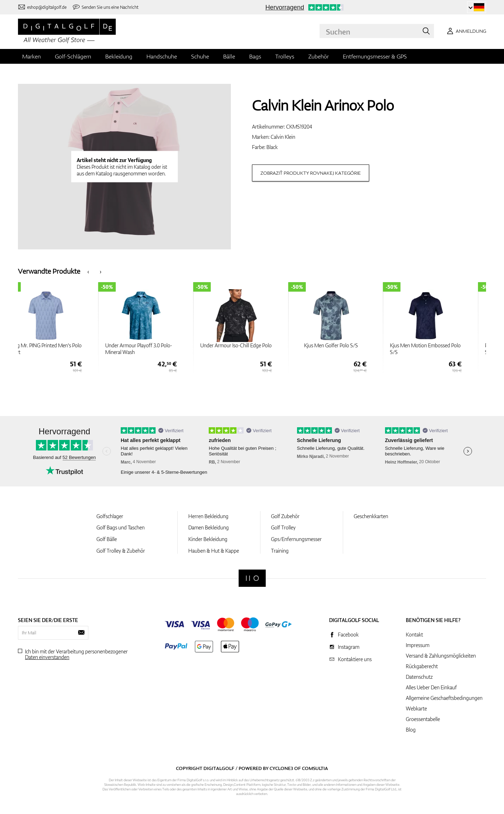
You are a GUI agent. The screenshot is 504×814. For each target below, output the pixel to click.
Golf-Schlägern (73, 56)
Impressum (418, 645)
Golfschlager (110, 516)
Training (280, 551)
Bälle (229, 56)
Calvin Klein (283, 137)
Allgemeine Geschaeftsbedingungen (444, 698)
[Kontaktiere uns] (42, 7)
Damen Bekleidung (209, 527)
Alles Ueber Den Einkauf (431, 687)
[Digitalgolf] (252, 578)
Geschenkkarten (371, 516)
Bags (255, 56)
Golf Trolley (283, 527)
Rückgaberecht (422, 666)
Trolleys (285, 56)
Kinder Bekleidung (208, 539)
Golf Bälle (107, 539)
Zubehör (319, 56)
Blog (411, 730)
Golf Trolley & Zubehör (121, 551)
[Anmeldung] (465, 31)
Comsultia (315, 768)
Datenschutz (419, 677)
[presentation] (88, 271)
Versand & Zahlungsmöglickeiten (441, 656)
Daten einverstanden (47, 657)
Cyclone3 (281, 768)
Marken (31, 56)
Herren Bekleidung (208, 516)
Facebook (348, 635)
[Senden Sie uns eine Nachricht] (105, 7)
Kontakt (414, 635)
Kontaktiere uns (355, 659)
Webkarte (416, 709)
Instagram (349, 647)
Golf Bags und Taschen (121, 527)
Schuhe (200, 56)
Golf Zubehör (285, 516)
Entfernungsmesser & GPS (375, 56)
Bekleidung (119, 56)
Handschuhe (162, 56)
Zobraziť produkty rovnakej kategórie (311, 173)
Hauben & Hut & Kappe (214, 551)
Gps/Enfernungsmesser (296, 539)
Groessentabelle (423, 719)
